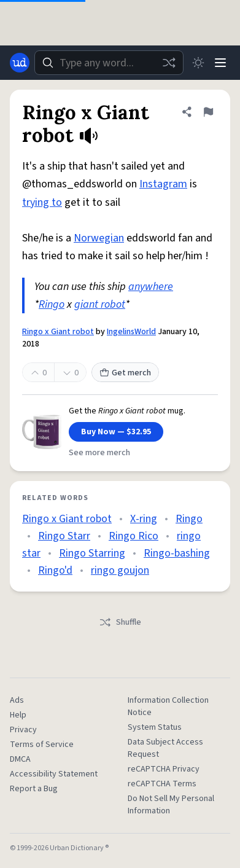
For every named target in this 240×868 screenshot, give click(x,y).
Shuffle (120, 622)
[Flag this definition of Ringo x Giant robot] (208, 112)
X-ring (144, 519)
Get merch (125, 373)
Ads (17, 700)
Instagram (163, 184)
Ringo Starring (92, 553)
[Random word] (169, 63)
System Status (155, 727)
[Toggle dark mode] (198, 63)
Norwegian (99, 238)
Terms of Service (42, 745)
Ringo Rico (134, 536)
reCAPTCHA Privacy (164, 769)
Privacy (23, 730)
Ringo (52, 304)
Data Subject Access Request (165, 748)
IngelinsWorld (131, 332)
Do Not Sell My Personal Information (171, 805)
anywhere (151, 287)
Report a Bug (34, 789)
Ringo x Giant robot (58, 332)
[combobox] (109, 63)
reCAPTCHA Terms (162, 784)
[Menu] (220, 63)
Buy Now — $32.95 (116, 432)
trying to (42, 202)
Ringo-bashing (177, 553)
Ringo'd (55, 570)
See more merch (99, 453)
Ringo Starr (64, 536)
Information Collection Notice (168, 706)
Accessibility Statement (54, 774)
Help (18, 715)
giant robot (100, 304)
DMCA (20, 759)
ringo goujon (120, 570)
